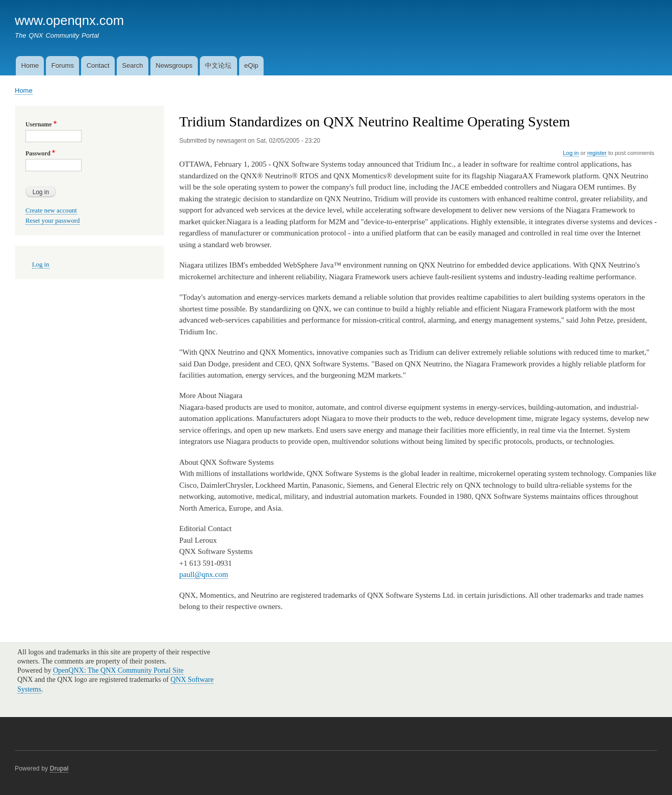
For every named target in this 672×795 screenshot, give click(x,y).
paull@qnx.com (204, 574)
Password (38, 153)
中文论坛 (218, 65)
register (597, 153)
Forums (63, 65)
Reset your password (53, 221)
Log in (571, 153)
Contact (98, 65)
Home (30, 65)
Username (38, 124)
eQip (251, 65)
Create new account (51, 210)
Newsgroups (174, 65)
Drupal (59, 768)
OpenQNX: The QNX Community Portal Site (118, 670)
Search (132, 65)
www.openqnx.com (69, 20)
